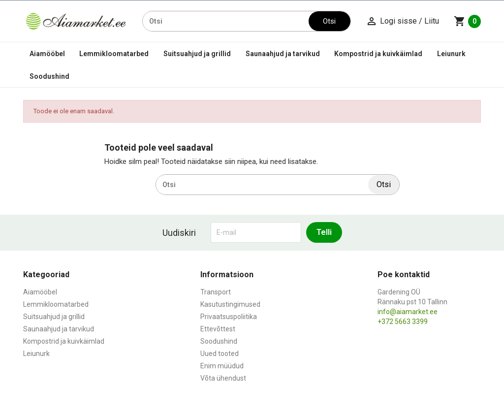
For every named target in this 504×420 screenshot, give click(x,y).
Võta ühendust (223, 378)
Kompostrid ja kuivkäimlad (378, 54)
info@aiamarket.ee (408, 312)
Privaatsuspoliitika (229, 317)
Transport (216, 292)
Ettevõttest (218, 329)
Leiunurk (451, 54)
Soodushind (49, 76)
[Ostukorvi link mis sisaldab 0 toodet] (467, 21)
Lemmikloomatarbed (114, 54)
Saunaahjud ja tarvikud (283, 54)
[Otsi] (226, 21)
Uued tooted (220, 354)
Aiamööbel (47, 54)
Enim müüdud (222, 366)
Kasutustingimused (230, 304)
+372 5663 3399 (403, 322)
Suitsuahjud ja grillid (197, 54)
